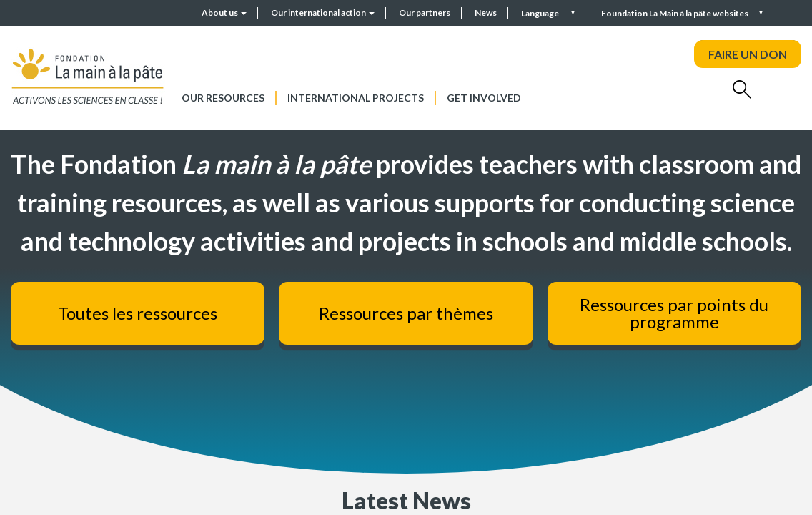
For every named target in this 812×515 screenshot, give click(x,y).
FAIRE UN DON (748, 54)
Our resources (223, 98)
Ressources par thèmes (406, 313)
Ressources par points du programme (674, 313)
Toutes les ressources (138, 313)
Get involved (484, 98)
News (486, 13)
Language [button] (541, 13)
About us (224, 13)
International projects (356, 98)
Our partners (425, 13)
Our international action (323, 13)
